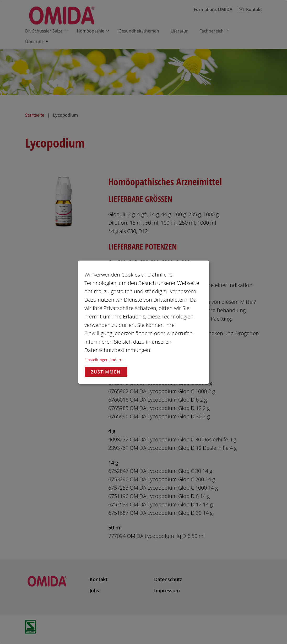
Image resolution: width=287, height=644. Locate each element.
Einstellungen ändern (103, 360)
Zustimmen (106, 372)
